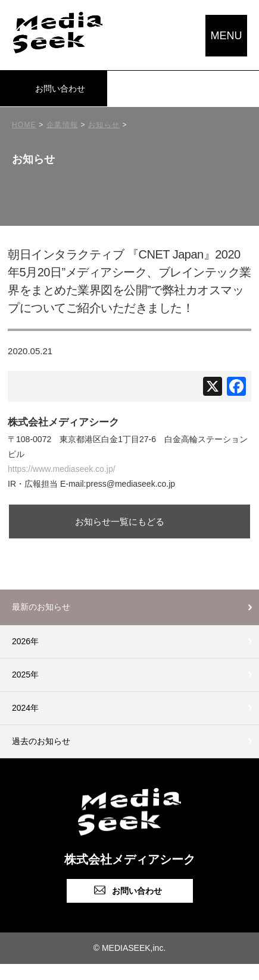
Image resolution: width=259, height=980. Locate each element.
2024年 (25, 708)
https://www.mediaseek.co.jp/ (62, 469)
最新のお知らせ (41, 607)
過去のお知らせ (41, 741)
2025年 (25, 675)
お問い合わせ (60, 89)
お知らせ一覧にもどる (120, 521)
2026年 (25, 641)
